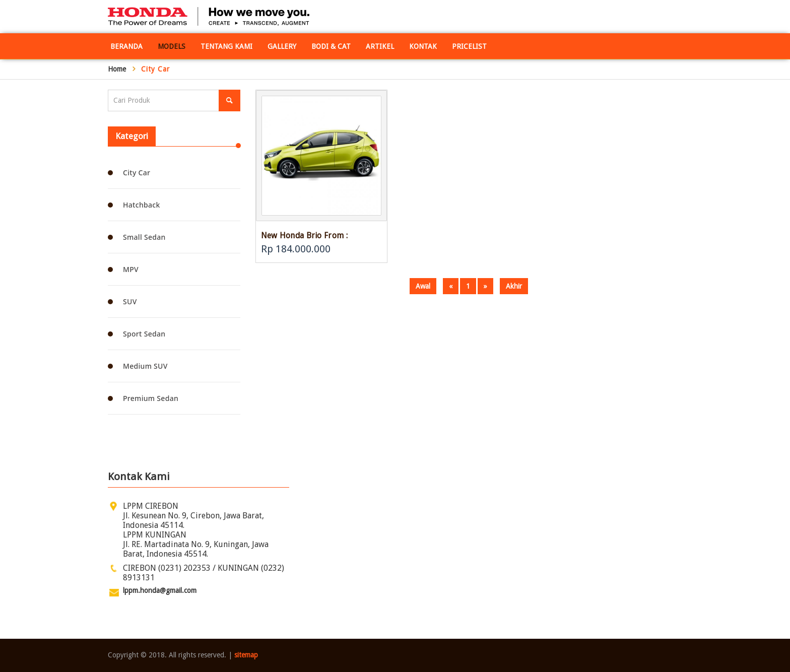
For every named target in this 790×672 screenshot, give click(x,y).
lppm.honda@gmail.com (160, 590)
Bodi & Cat (331, 46)
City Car (137, 173)
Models (172, 46)
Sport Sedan (144, 334)
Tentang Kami (226, 46)
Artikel (380, 46)
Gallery (282, 46)
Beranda (126, 46)
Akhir (514, 286)
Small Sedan (144, 237)
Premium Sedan (151, 398)
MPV (131, 269)
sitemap (246, 655)
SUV (130, 301)
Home (117, 69)
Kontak (423, 46)
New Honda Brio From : (304, 236)
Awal (423, 286)
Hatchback (142, 205)
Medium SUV (145, 366)
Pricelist (469, 46)
